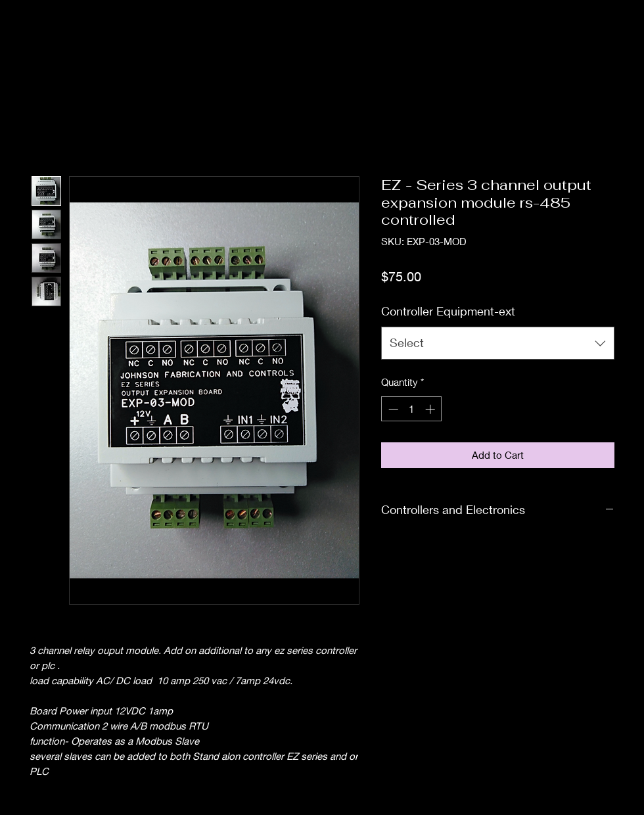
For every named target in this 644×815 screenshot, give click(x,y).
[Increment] (431, 409)
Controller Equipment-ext (448, 311)
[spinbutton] (412, 409)
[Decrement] (392, 409)
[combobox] (498, 343)
